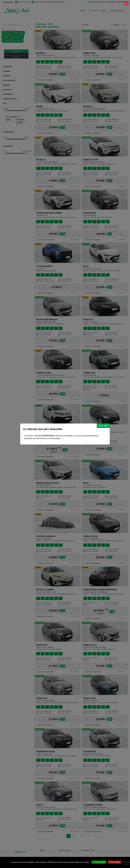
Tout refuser (115, 862)
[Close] (127, 3)
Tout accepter (99, 862)
